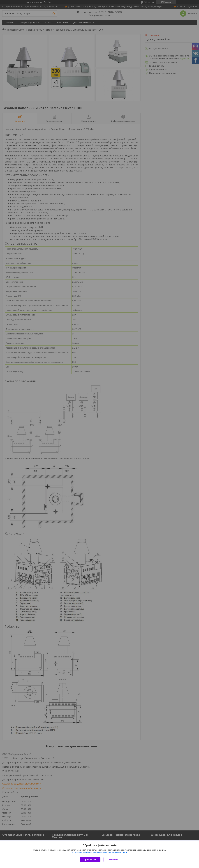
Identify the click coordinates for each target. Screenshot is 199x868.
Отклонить (113, 860)
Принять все (90, 860)
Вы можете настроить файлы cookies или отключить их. (98, 853)
